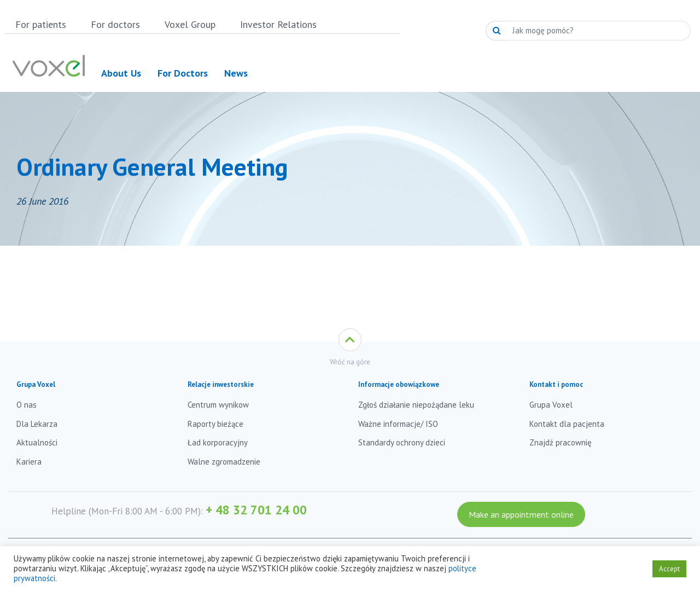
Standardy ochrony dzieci (402, 442)
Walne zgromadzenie (224, 462)
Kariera (29, 462)
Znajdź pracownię (561, 442)
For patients (41, 24)
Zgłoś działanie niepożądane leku (416, 405)
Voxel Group (190, 24)
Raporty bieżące (215, 424)
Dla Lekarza (37, 424)
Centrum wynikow (218, 405)
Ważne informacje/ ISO (398, 424)
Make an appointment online (521, 514)
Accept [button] (669, 569)
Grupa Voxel (551, 405)
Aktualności (37, 442)
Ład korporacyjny (218, 442)
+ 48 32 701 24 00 (256, 510)
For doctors (115, 24)
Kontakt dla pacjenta (567, 424)
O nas (27, 405)
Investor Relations (278, 24)
